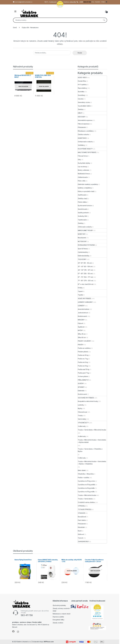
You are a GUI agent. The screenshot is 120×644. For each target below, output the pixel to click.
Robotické (81, 527)
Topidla (80, 295)
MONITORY (82, 234)
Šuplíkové (81, 327)
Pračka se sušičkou (84, 348)
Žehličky (81, 109)
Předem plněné (83, 352)
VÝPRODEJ (82, 506)
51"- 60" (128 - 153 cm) (85, 274)
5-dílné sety (82, 458)
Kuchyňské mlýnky (84, 163)
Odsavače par (82, 412)
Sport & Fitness (83, 249)
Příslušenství (82, 127)
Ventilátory (81, 145)
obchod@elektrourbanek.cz (24, 2)
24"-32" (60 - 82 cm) (85, 263)
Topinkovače (82, 220)
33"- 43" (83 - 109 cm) (85, 266)
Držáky (80, 288)
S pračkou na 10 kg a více (86, 481)
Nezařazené (82, 238)
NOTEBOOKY (82, 241)
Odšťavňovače (83, 177)
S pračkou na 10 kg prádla (86, 485)
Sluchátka (81, 92)
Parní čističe (82, 520)
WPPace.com (49, 642)
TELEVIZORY (82, 259)
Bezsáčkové (82, 517)
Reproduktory (82, 88)
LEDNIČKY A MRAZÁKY (85, 302)
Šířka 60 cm (82, 337)
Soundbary (81, 95)
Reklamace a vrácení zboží (62, 614)
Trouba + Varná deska (85, 499)
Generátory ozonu (84, 102)
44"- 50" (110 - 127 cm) (85, 270)
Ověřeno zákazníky (70, 2)
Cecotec (81, 99)
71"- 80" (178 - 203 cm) (86, 281)
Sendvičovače (83, 209)
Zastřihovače (82, 195)
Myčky (80, 408)
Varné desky (82, 419)
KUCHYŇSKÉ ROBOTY (85, 149)
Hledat (104, 20)
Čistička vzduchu (83, 134)
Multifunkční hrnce (84, 174)
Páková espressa (84, 124)
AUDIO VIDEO (82, 77)
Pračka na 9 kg (83, 366)
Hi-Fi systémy (82, 85)
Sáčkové (81, 534)
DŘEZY (80, 113)
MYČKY (80, 330)
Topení (80, 291)
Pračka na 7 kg (83, 359)
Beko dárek (82, 470)
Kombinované (82, 316)
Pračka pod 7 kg (83, 373)
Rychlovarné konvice (85, 206)
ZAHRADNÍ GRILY (83, 542)
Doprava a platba (58, 617)
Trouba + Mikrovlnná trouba (87, 495)
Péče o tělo (82, 181)
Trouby (80, 415)
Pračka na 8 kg (83, 362)
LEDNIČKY (81, 306)
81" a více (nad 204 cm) (86, 284)
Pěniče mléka (82, 202)
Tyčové (80, 538)
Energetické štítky (58, 620)
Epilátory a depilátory (85, 188)
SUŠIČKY (81, 383)
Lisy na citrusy (82, 167)
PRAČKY (81, 345)
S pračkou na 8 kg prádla (86, 488)
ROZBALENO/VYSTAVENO (86, 245)
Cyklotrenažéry (83, 252)
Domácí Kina (82, 81)
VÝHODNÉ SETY (83, 423)
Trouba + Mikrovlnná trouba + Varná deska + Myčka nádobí (92, 441)
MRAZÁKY (81, 320)
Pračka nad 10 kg (84, 369)
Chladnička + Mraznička (86, 474)
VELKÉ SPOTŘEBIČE (84, 298)
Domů (15, 28)
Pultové (80, 323)
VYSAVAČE (81, 513)
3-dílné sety (82, 426)
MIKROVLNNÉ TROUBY (85, 230)
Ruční (80, 531)
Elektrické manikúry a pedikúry (88, 184)
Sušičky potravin (83, 213)
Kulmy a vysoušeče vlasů (86, 191)
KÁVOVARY (82, 117)
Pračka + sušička (83, 478)
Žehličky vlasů (82, 199)
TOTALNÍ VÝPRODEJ (85, 509)
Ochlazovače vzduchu (85, 142)
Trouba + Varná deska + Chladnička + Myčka (90, 450)
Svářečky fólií (82, 216)
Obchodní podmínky (59, 605)
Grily (79, 160)
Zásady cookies (58, 623)
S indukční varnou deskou (86, 502)
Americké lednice (84, 309)
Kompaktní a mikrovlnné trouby (88, 401)
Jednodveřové (83, 313)
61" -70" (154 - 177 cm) (85, 277)
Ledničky (81, 405)
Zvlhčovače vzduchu (85, 227)
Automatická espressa (85, 120)
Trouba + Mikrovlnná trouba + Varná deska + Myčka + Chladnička (92, 463)
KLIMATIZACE (82, 138)
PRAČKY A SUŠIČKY (84, 341)
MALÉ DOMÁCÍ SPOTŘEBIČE (87, 152)
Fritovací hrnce (83, 156)
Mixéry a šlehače (83, 170)
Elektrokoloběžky (84, 256)
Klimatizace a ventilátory (86, 131)
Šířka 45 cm (82, 334)
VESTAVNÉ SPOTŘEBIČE (86, 398)
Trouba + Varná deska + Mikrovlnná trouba (92, 430)
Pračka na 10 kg (83, 355)
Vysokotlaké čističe (84, 106)
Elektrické (81, 391)
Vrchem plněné (83, 376)
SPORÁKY (81, 387)
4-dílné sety (82, 436)
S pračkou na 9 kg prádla (86, 492)
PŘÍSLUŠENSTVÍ (83, 380)
